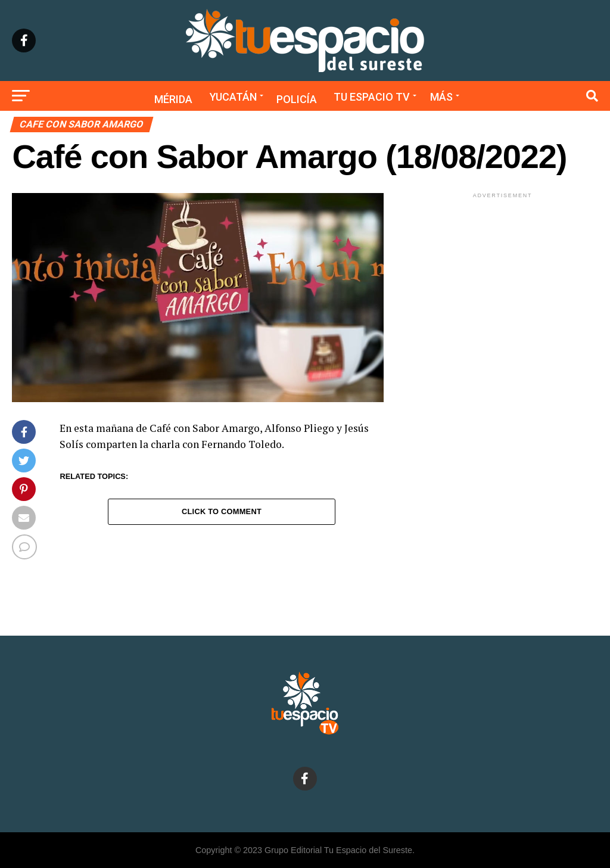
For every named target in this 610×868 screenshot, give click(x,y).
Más (441, 97)
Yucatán (233, 97)
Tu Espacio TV (372, 97)
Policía (297, 99)
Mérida (173, 99)
